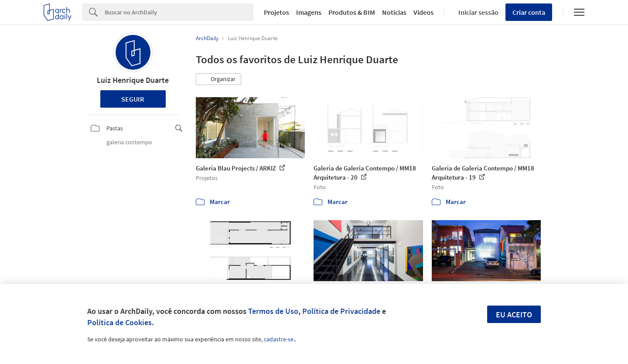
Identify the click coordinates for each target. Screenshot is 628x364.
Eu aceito (514, 315)
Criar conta (529, 12)
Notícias (394, 12)
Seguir (133, 99)
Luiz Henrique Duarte (133, 80)
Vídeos (423, 12)
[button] (218, 79)
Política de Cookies (119, 322)
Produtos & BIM (352, 12)
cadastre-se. (279, 339)
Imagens (309, 12)
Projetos (276, 12)
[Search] (179, 12)
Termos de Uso (273, 311)
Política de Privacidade (341, 311)
